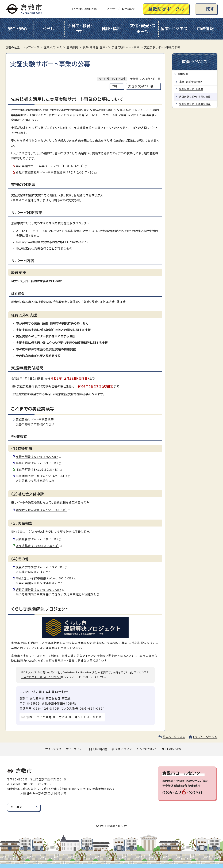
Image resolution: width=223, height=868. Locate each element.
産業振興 (72, 47)
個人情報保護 (98, 749)
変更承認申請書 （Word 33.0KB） (41, 567)
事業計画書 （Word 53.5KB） (38, 463)
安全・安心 (18, 29)
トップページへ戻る (205, 737)
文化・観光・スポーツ (143, 29)
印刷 (114, 86)
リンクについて (147, 749)
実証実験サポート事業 (126, 47)
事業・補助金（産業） (95, 47)
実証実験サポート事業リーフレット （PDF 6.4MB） (51, 166)
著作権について (122, 749)
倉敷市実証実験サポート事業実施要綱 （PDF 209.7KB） (56, 172)
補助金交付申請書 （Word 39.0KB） (43, 510)
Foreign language (84, 9)
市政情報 (205, 29)
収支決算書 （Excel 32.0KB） (39, 546)
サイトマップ (53, 749)
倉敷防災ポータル (166, 9)
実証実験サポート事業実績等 (35, 419)
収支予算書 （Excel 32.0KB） (39, 470)
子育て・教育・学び (80, 29)
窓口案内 (17, 807)
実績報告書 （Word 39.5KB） (38, 539)
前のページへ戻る (174, 737)
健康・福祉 (112, 29)
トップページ (31, 47)
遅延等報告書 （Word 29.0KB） (40, 590)
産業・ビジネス (174, 29)
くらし (49, 29)
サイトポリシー (75, 749)
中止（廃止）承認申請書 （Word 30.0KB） (46, 578)
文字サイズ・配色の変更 (121, 9)
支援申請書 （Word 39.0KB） (38, 457)
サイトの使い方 (171, 749)
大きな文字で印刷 (141, 86)
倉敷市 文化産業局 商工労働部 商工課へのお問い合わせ (64, 717)
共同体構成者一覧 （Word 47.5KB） (43, 476)
